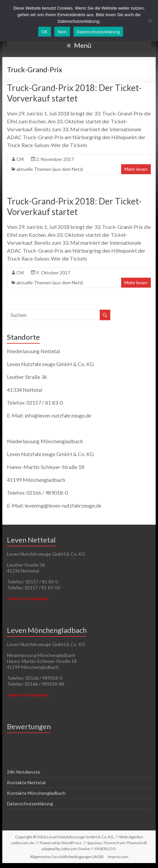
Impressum (118, 857)
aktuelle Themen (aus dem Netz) (50, 169)
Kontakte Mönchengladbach (36, 793)
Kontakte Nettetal (26, 782)
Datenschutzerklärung (30, 804)
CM (20, 159)
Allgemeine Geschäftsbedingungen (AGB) (67, 857)
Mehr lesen (136, 169)
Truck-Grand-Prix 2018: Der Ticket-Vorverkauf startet (74, 93)
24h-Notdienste (24, 772)
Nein (62, 32)
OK (45, 32)
